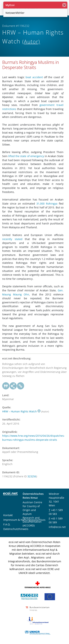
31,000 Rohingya (47, 204)
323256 (32, 476)
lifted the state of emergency (26, 156)
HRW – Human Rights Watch (21, 411)
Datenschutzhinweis (16, 529)
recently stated (12, 239)
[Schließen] (64, 5)
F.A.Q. (7, 524)
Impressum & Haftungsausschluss (24, 520)
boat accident (34, 77)
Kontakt (8, 515)
